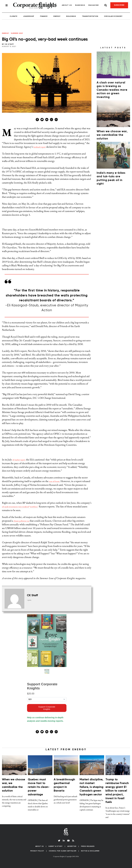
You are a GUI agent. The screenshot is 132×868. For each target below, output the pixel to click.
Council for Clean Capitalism (63, 851)
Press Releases (88, 846)
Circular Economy (113, 16)
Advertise (72, 846)
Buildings (71, 16)
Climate (14, 16)
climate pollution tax (24, 521)
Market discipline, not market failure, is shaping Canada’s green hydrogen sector (91, 787)
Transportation (90, 16)
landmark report (42, 147)
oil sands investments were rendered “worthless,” (26, 506)
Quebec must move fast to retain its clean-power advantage (39, 787)
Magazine (94, 5)
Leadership (29, 16)
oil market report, (21, 460)
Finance (44, 16)
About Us (67, 5)
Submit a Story (55, 846)
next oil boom (56, 481)
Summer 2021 (17, 33)
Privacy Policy (37, 851)
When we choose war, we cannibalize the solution (112, 135)
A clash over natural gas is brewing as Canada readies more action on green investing (112, 90)
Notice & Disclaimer (90, 851)
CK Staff (9, 44)
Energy (57, 16)
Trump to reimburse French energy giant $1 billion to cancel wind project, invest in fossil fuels (117, 791)
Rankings (80, 5)
